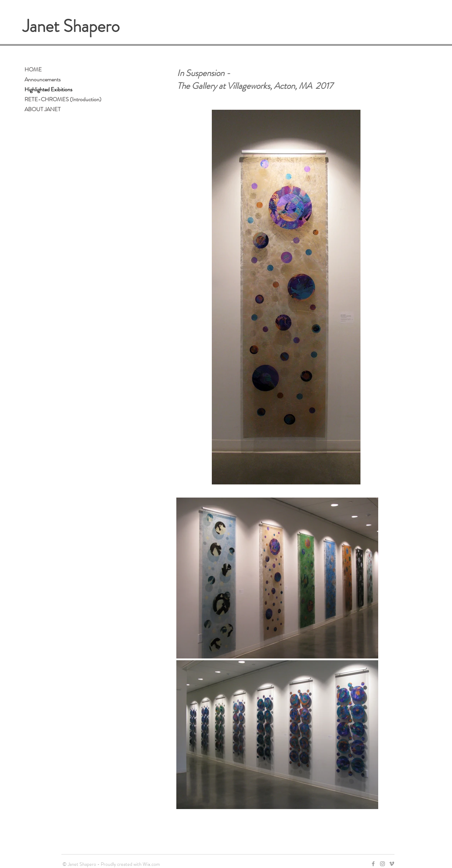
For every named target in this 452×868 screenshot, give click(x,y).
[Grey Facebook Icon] (373, 864)
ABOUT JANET (43, 109)
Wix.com (151, 864)
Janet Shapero (71, 26)
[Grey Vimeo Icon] (392, 864)
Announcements (43, 79)
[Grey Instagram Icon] (382, 864)
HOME (33, 69)
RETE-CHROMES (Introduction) (63, 99)
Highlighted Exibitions (48, 89)
